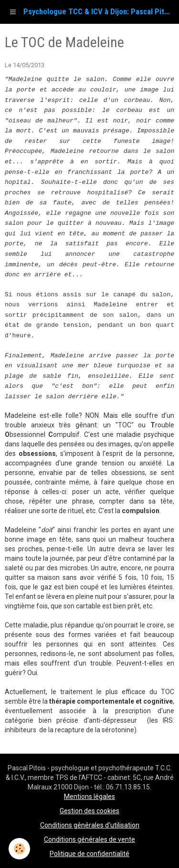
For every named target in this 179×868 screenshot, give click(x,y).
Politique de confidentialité (89, 854)
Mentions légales (89, 797)
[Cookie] (19, 849)
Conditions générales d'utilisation (90, 825)
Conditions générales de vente (89, 839)
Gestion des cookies (89, 811)
